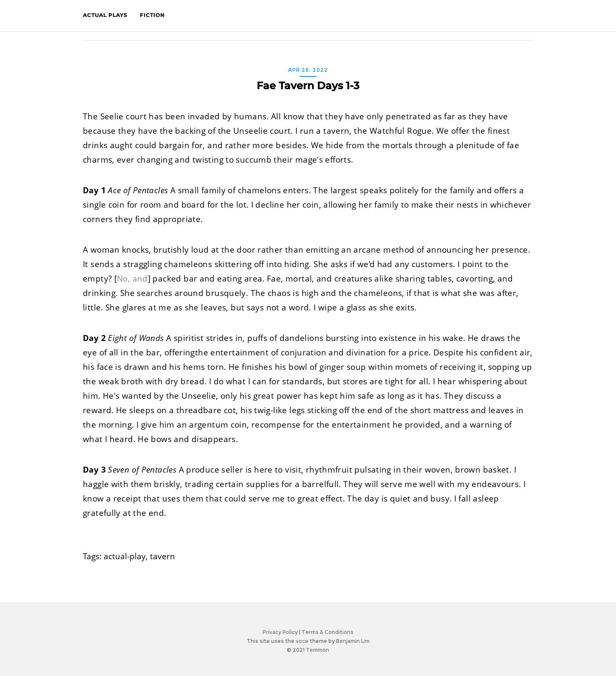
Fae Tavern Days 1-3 (308, 86)
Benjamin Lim (353, 641)
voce (302, 641)
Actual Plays (106, 15)
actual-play (125, 556)
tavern (162, 556)
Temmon (318, 650)
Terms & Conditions (328, 632)
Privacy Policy (280, 632)
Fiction (153, 15)
